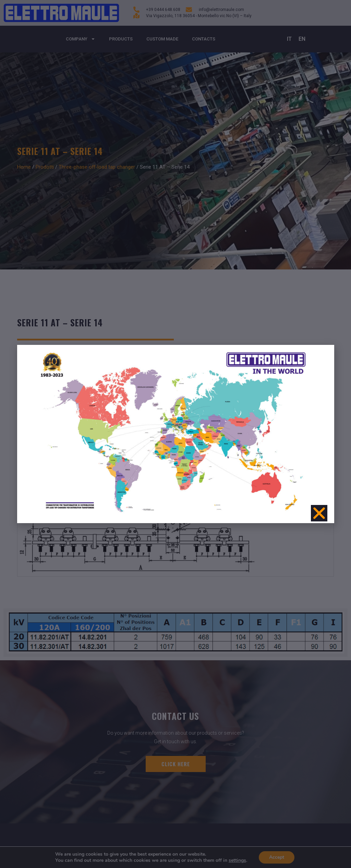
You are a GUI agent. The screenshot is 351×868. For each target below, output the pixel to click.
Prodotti (45, 167)
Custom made (162, 39)
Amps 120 (61, 375)
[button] (322, 431)
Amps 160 (96, 375)
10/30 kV (28, 375)
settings (237, 860)
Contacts (204, 39)
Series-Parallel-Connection (213, 375)
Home (24, 167)
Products (121, 39)
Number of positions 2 (145, 375)
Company (81, 39)
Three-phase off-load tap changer (97, 167)
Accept (277, 857)
